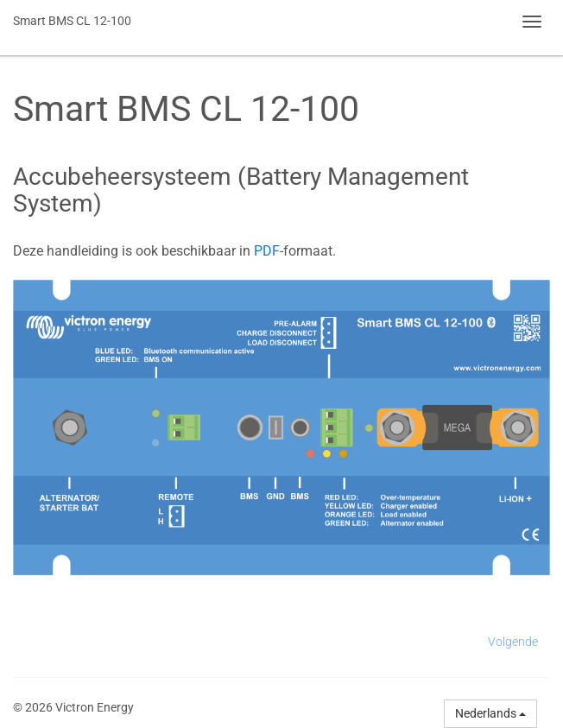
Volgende (513, 642)
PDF (267, 251)
